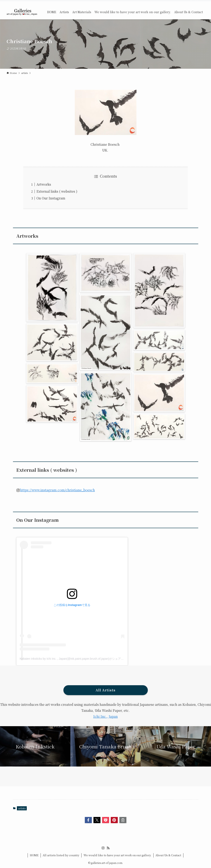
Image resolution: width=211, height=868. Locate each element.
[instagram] (191, 2)
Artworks (44, 184)
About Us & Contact (168, 855)
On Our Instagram (51, 198)
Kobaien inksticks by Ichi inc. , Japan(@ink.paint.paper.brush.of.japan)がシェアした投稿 (76, 659)
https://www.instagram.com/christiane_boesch (58, 490)
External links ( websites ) (57, 191)
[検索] (202, 2)
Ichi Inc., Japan (105, 716)
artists (22, 808)
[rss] (196, 2)
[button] (88, 820)
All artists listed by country (61, 855)
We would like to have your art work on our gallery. (117, 855)
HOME (34, 855)
